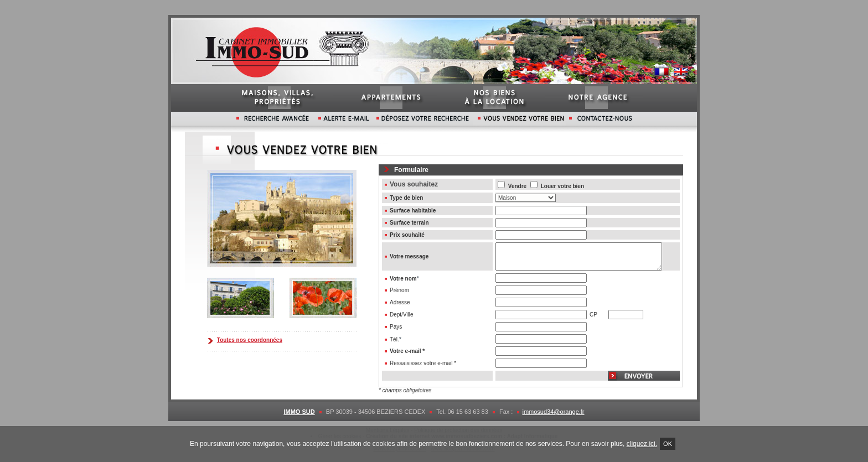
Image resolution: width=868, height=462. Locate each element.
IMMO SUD (299, 412)
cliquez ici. (642, 444)
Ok (668, 444)
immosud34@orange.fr (553, 412)
